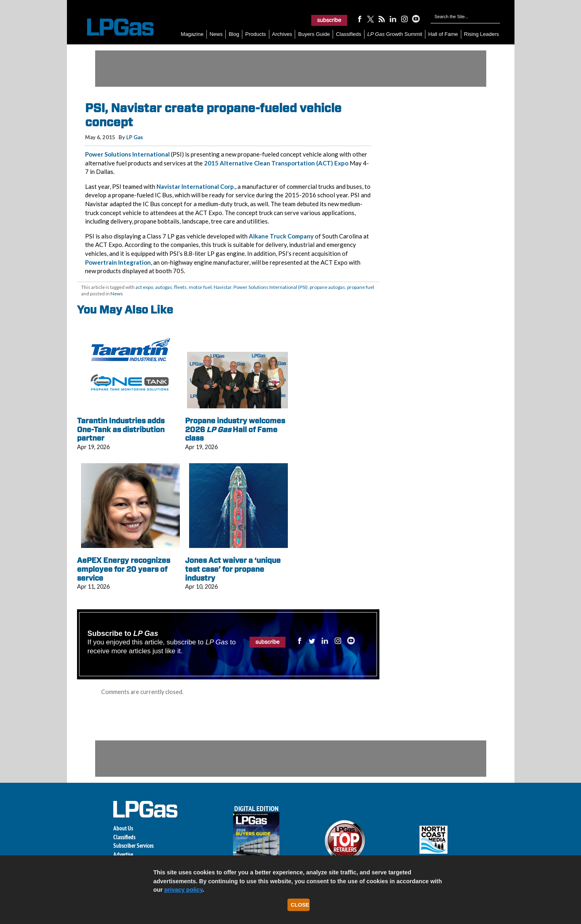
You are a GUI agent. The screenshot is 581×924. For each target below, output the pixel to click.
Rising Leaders (482, 34)
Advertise (123, 854)
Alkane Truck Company (281, 236)
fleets (180, 287)
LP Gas (135, 137)
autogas (164, 287)
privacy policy (183, 890)
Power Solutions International (127, 154)
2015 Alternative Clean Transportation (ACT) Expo (276, 163)
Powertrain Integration (118, 262)
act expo (144, 287)
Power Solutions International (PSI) (271, 287)
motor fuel (200, 287)
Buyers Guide (314, 34)
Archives (282, 34)
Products (255, 34)
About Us (123, 828)
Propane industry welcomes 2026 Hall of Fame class (235, 429)
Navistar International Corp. (196, 186)
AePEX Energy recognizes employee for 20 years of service (124, 569)
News (216, 34)
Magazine (192, 34)
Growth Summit (395, 34)
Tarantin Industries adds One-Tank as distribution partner (121, 429)
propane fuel (361, 287)
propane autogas (327, 287)
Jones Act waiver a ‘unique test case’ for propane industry (233, 569)
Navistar (223, 287)
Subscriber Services (133, 846)
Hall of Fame (443, 34)
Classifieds (349, 34)
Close (300, 905)
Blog (234, 34)
